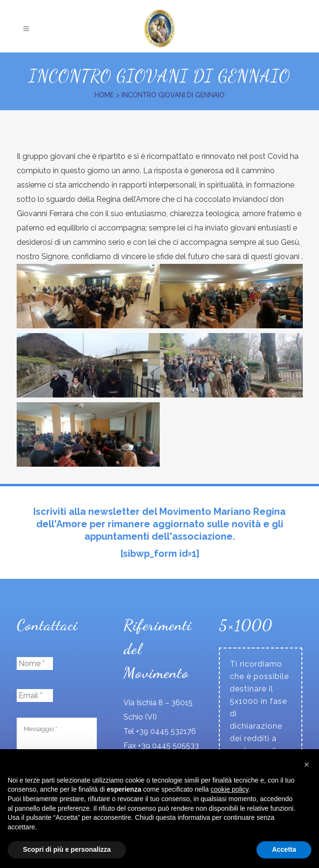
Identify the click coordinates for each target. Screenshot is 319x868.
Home (104, 95)
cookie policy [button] (230, 789)
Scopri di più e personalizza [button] (67, 849)
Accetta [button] (284, 849)
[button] (307, 764)
